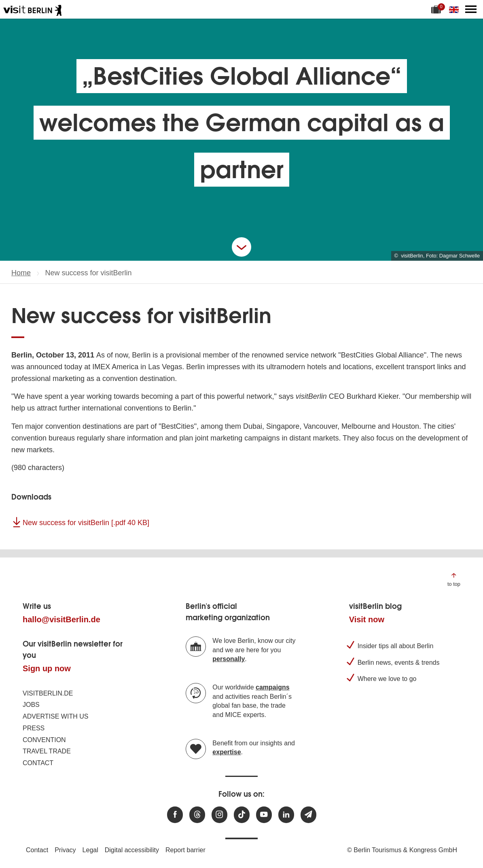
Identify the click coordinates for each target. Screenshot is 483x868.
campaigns (273, 687)
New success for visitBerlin (86, 523)
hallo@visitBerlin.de (61, 619)
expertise (227, 752)
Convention (44, 740)
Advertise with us (55, 716)
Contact (38, 763)
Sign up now (47, 668)
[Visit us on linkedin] (286, 815)
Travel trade (47, 751)
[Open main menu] (471, 9)
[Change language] (455, 9)
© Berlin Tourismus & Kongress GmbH (402, 850)
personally (229, 659)
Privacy (65, 850)
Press (34, 728)
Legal (90, 850)
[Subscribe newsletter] (308, 815)
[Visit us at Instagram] (219, 815)
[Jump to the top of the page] (454, 579)
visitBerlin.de (48, 693)
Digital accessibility (132, 850)
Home (21, 273)
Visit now (367, 619)
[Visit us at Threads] (197, 815)
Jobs (31, 705)
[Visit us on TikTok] (242, 815)
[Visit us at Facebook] (175, 815)
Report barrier (185, 850)
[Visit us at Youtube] (264, 815)
